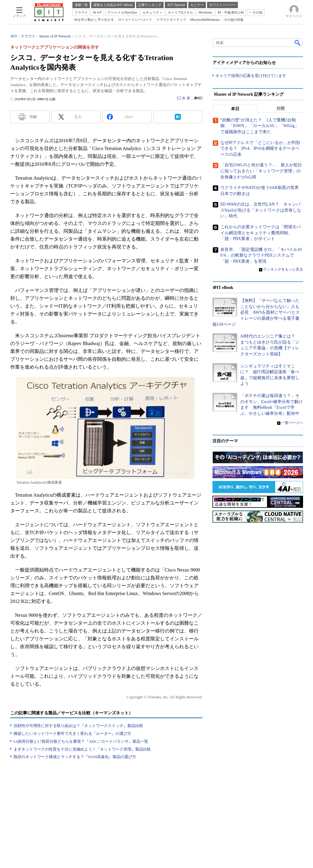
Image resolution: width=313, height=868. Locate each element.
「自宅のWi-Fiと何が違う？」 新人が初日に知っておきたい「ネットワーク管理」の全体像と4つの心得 (261, 171)
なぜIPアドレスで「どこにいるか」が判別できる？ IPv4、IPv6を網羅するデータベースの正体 (260, 149)
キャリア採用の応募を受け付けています (251, 76)
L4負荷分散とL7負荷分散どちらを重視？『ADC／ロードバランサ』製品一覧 (81, 741)
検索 (298, 43)
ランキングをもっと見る (283, 269)
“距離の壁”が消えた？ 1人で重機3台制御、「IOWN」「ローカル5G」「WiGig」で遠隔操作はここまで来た (260, 126)
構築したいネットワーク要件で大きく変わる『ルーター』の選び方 (72, 733)
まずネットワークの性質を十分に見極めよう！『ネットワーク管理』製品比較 (82, 749)
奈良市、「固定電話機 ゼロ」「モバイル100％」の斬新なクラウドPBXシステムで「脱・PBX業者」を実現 (261, 255)
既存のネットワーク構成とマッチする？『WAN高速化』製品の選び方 (75, 757)
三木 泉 (184, 98)
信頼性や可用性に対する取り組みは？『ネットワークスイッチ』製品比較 (78, 726)
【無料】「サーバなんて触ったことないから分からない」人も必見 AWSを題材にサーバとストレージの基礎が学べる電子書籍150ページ (256, 312)
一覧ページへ (292, 423)
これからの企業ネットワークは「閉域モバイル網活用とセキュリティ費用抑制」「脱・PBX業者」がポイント (260, 233)
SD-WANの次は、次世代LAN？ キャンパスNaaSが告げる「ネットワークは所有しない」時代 (261, 210)
